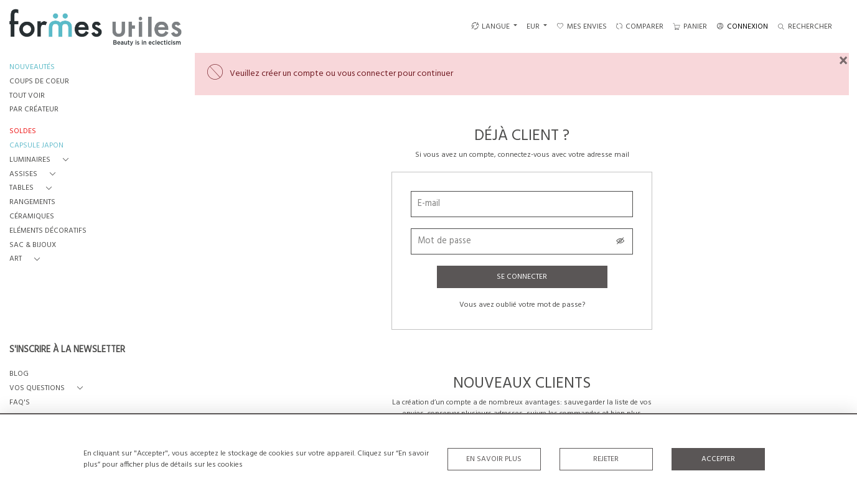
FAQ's (20, 403)
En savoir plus (494, 459)
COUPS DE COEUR (39, 82)
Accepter (718, 459)
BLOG (19, 374)
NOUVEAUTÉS (32, 68)
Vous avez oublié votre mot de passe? (522, 305)
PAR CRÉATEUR (34, 110)
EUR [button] (534, 27)
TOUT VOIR (27, 96)
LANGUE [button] (490, 27)
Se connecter (522, 277)
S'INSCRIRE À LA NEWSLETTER (67, 350)
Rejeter (606, 459)
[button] (41, 160)
